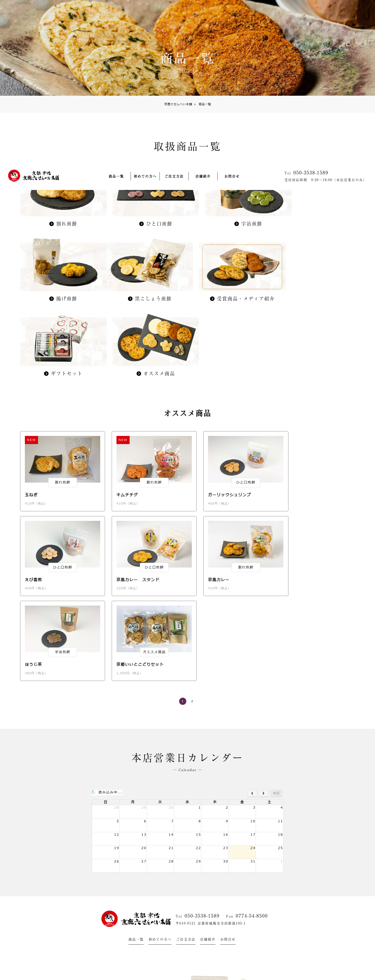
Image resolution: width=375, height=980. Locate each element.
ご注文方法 (174, 15)
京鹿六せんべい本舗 (178, 105)
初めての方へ (145, 15)
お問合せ (232, 15)
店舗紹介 (203, 15)
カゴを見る (355, 541)
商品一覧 (116, 15)
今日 (276, 632)
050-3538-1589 (202, 754)
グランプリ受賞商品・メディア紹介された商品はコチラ (180, 972)
